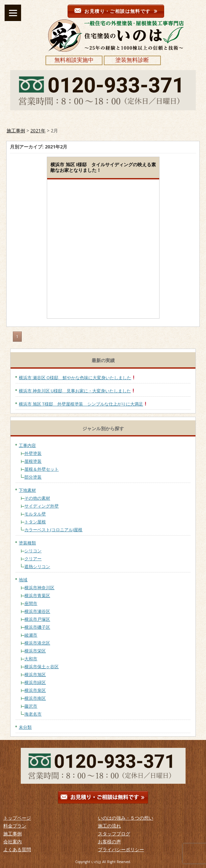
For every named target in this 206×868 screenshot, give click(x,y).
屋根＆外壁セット (42, 469)
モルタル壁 (35, 514)
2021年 (38, 131)
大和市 (31, 659)
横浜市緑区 (35, 682)
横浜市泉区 (35, 690)
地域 (23, 580)
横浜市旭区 (35, 674)
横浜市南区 (35, 698)
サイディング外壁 (42, 506)
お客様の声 (109, 842)
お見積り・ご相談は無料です (116, 11)
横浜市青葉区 (37, 595)
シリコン (33, 551)
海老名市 (33, 714)
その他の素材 (37, 498)
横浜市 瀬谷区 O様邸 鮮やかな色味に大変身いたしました (77, 378)
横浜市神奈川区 (39, 588)
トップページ (17, 818)
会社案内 (13, 842)
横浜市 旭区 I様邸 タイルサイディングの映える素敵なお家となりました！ (103, 167)
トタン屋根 (35, 522)
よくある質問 (17, 849)
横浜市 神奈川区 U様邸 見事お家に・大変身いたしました (77, 391)
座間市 (31, 603)
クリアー (33, 559)
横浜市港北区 (37, 643)
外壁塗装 (33, 453)
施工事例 (16, 131)
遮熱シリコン (37, 566)
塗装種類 (27, 543)
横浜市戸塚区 (37, 619)
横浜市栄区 (35, 651)
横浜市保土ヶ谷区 (42, 667)
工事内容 (27, 445)
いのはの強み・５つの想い (126, 818)
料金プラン (15, 826)
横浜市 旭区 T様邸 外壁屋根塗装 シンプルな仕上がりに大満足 (83, 404)
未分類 (25, 727)
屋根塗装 (33, 461)
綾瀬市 (31, 635)
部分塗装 (33, 477)
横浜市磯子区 (37, 627)
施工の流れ (109, 826)
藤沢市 (31, 706)
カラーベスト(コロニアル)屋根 (53, 530)
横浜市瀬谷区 (37, 611)
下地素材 (27, 490)
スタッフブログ (114, 834)
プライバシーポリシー (121, 849)
